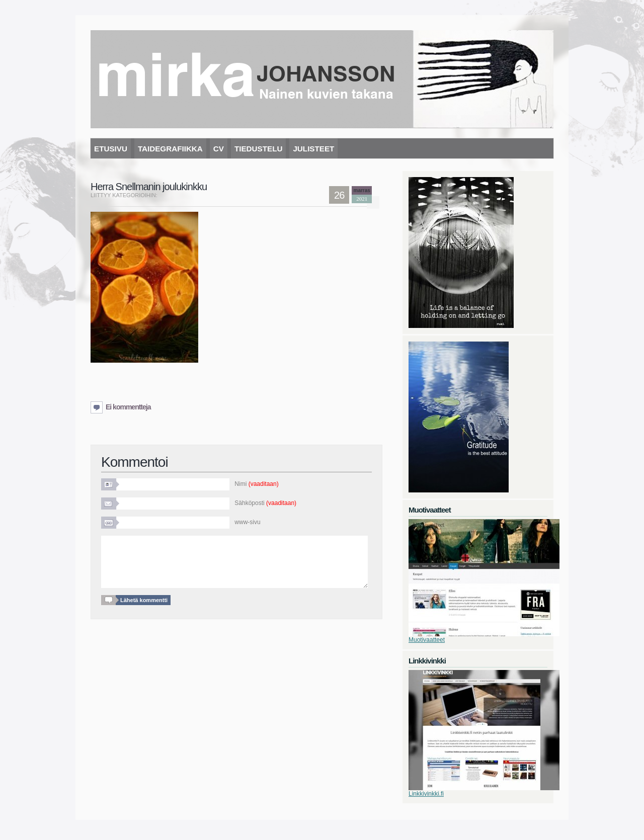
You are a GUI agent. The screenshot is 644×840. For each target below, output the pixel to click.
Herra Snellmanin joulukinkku (149, 187)
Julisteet (313, 149)
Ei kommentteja (128, 407)
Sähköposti (265, 503)
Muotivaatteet (427, 640)
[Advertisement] (208, 383)
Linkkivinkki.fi (426, 794)
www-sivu (247, 522)
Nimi (256, 484)
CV (219, 149)
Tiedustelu (258, 149)
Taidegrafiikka (170, 149)
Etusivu (111, 149)
